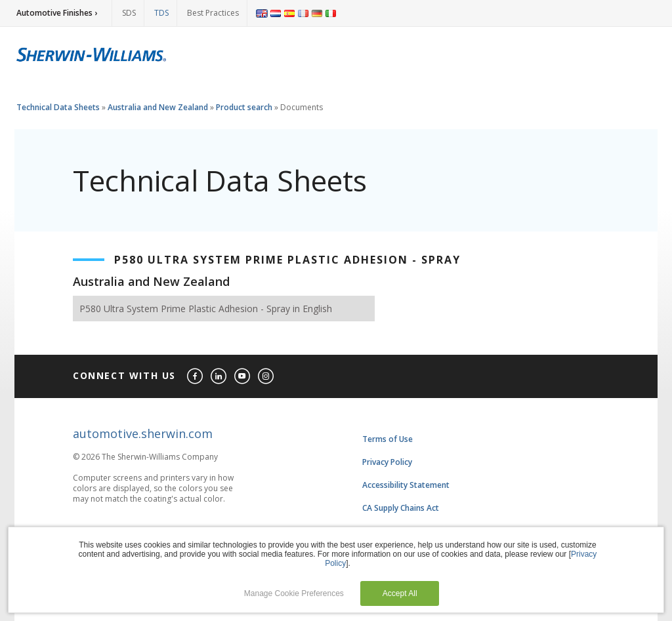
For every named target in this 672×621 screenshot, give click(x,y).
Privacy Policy (387, 462)
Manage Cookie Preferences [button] (294, 593)
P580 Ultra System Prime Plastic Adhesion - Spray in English (206, 309)
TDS (161, 13)
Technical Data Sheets (58, 107)
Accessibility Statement (406, 485)
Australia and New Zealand (158, 107)
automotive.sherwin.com (143, 433)
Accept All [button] (400, 593)
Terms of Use (388, 439)
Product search (244, 107)
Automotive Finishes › (57, 13)
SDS (129, 13)
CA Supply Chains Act (401, 508)
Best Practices (213, 13)
